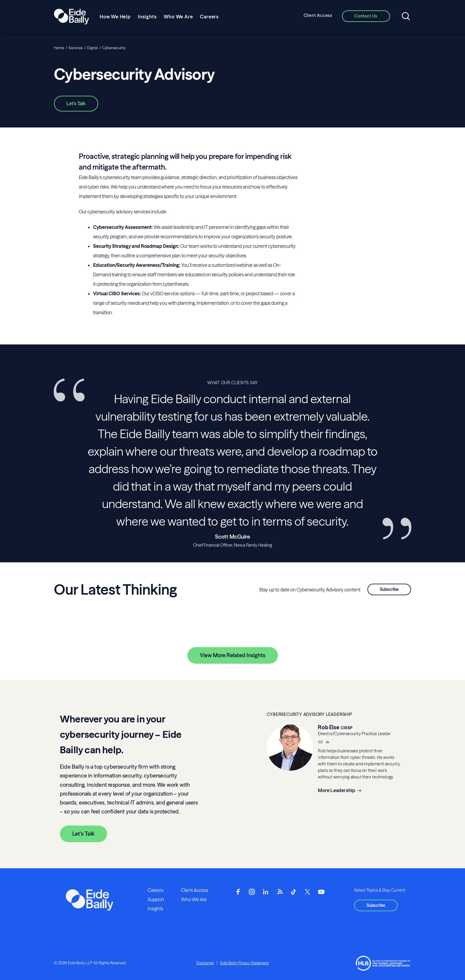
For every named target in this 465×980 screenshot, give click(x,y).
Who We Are (178, 17)
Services (76, 48)
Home (59, 48)
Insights (147, 17)
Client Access (318, 15)
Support (156, 899)
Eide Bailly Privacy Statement (244, 963)
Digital (93, 48)
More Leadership (337, 790)
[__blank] (327, 743)
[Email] (320, 743)
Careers (209, 17)
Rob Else (329, 727)
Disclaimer (205, 963)
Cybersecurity (114, 48)
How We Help (115, 17)
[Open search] (406, 17)
